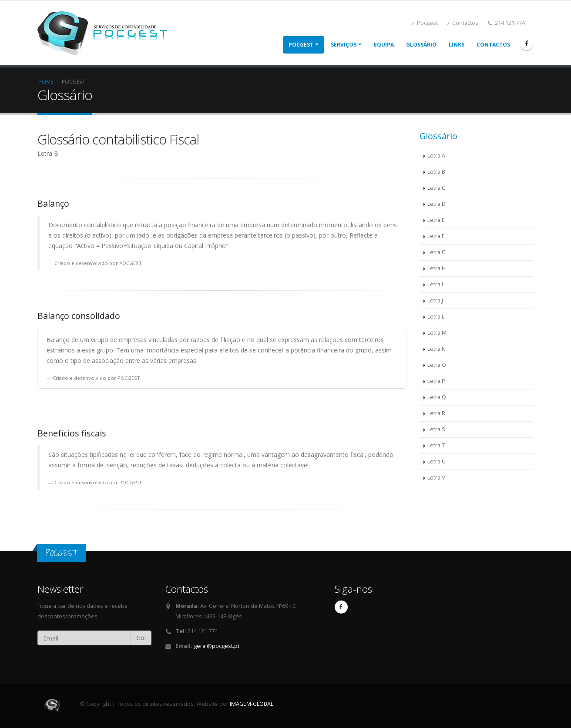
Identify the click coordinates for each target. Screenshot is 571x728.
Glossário (421, 45)
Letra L (436, 317)
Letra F (436, 236)
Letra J (435, 300)
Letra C (436, 188)
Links (457, 45)
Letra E (436, 220)
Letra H (437, 268)
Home (46, 81)
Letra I (435, 284)
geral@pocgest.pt (217, 646)
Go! (141, 638)
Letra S (436, 429)
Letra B (436, 172)
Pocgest (425, 23)
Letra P (436, 381)
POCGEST (301, 45)
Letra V (436, 478)
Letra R (436, 413)
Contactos (463, 23)
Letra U (437, 461)
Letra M (437, 333)
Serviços (344, 45)
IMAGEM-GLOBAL (252, 704)
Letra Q (437, 397)
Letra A (436, 156)
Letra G (437, 252)
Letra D (437, 204)
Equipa (384, 45)
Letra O (437, 365)
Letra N (437, 349)
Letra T (436, 445)
